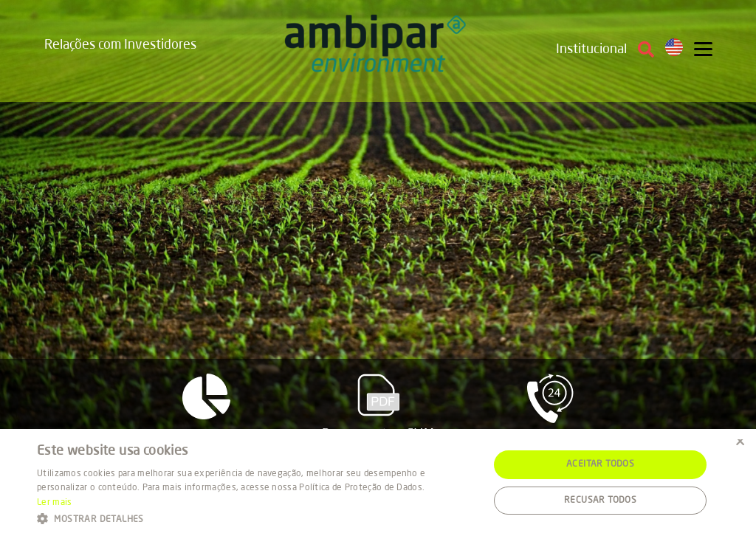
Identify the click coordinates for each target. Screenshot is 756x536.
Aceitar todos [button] (600, 464)
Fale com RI (550, 410)
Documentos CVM (378, 407)
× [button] (739, 445)
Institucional (591, 49)
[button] (256, 518)
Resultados (206, 409)
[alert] (378, 482)
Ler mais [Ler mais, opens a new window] (54, 503)
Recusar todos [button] (600, 501)
